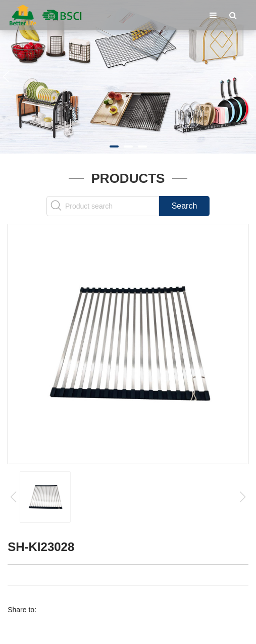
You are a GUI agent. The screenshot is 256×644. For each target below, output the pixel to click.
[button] (114, 146)
